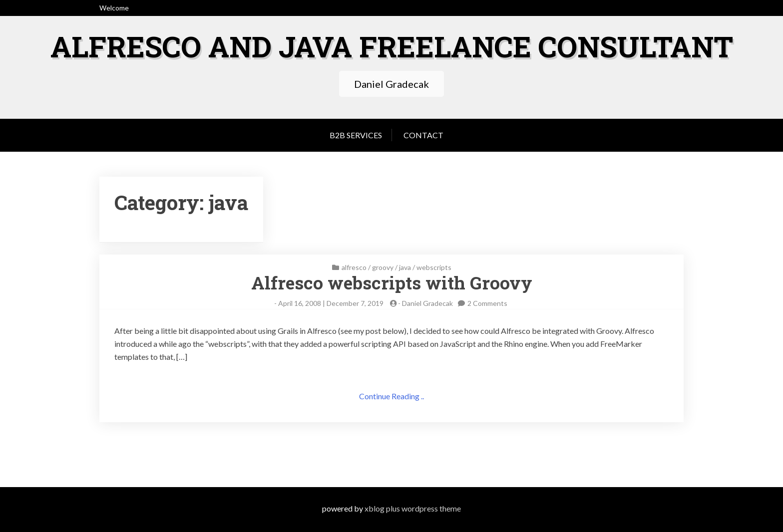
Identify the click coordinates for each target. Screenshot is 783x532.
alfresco (354, 267)
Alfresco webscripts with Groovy (392, 282)
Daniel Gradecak (427, 303)
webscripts (434, 267)
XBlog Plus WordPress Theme (413, 508)
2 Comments (487, 303)
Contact (423, 134)
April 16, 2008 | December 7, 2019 (331, 303)
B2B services (356, 134)
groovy (383, 267)
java (405, 267)
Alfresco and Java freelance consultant (392, 46)
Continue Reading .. (391, 396)
